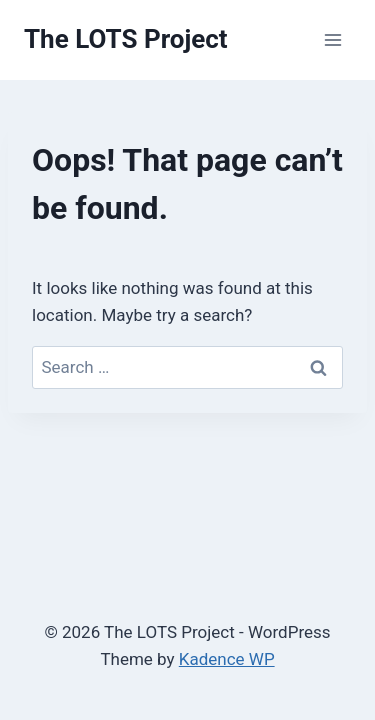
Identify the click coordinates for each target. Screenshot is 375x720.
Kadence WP (227, 659)
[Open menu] (332, 39)
